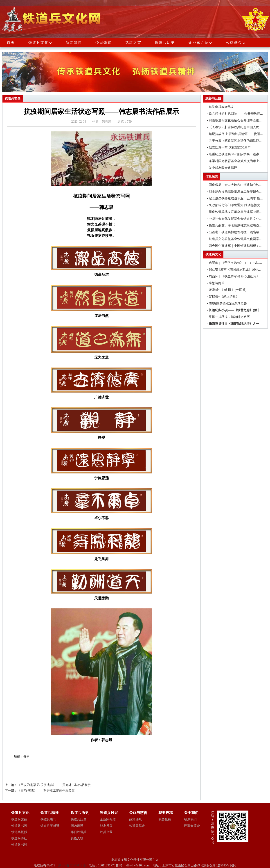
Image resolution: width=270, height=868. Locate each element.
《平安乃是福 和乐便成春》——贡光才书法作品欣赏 (54, 785)
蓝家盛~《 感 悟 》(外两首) (228, 290)
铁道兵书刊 (19, 845)
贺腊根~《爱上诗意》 (224, 297)
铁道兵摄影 (19, 832)
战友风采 (106, 826)
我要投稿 (165, 819)
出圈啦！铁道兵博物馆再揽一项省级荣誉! (238, 232)
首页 (11, 42)
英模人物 (77, 838)
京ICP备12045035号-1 (73, 865)
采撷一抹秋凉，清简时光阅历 (229, 317)
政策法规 (135, 819)
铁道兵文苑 (19, 819)
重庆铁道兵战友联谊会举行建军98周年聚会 (239, 212)
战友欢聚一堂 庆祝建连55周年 (230, 147)
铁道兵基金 (137, 826)
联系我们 (190, 819)
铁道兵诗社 (19, 838)
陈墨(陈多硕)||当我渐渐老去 (228, 303)
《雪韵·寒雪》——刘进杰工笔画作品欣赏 (46, 791)
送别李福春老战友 (221, 107)
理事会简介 (192, 826)
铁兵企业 (106, 832)
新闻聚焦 (74, 42)
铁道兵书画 (19, 826)
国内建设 (77, 826)
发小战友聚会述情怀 (223, 168)
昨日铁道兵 (79, 832)
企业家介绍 (200, 42)
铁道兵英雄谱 (50, 826)
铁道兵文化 (38, 42)
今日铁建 (103, 42)
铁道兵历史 (165, 42)
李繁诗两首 (217, 283)
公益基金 (236, 42)
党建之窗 (133, 42)
